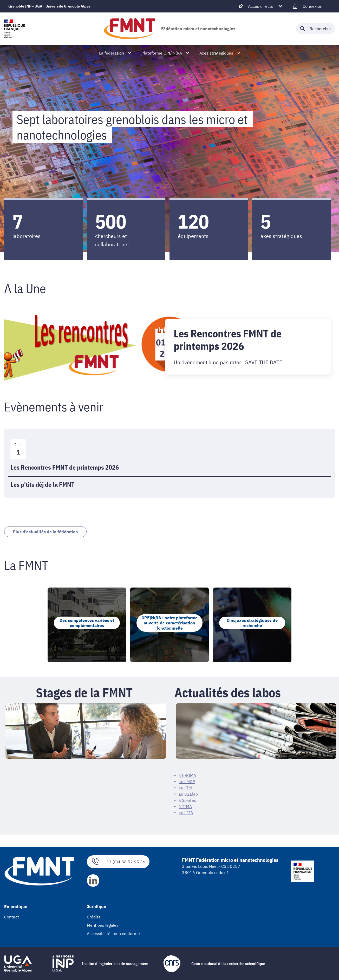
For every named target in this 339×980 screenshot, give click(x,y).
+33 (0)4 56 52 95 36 (118, 863)
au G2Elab (188, 796)
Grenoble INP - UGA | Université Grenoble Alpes (49, 6)
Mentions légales (103, 927)
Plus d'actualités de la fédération (53, 532)
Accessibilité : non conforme (113, 935)
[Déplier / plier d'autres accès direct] (261, 6)
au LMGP (187, 783)
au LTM (185, 789)
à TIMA (185, 808)
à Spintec (187, 802)
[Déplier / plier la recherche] (315, 29)
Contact (12, 918)
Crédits (94, 918)
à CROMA (187, 777)
